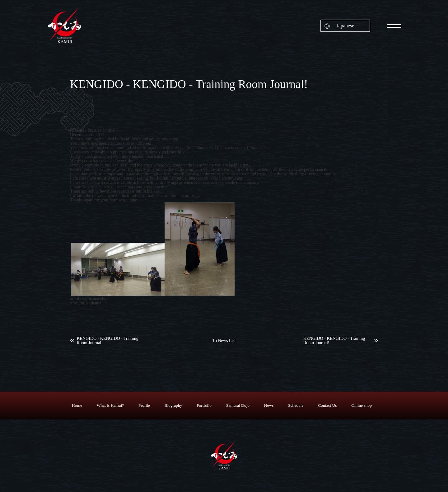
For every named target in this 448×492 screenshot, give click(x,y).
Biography (173, 405)
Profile (144, 405)
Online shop (362, 405)
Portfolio (204, 405)
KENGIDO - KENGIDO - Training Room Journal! (107, 341)
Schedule (296, 405)
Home (77, 405)
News (269, 405)
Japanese (345, 26)
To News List (224, 341)
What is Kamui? (110, 405)
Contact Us (327, 405)
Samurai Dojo (238, 405)
